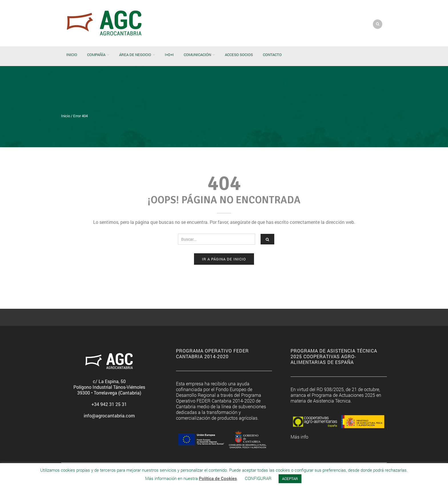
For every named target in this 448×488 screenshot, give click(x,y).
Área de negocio (135, 55)
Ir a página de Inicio (224, 259)
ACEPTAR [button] (290, 479)
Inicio (72, 55)
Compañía (96, 55)
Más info (299, 437)
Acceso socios (239, 55)
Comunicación (197, 55)
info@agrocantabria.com (109, 416)
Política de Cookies (218, 478)
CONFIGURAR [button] (258, 478)
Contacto (272, 55)
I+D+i (169, 55)
